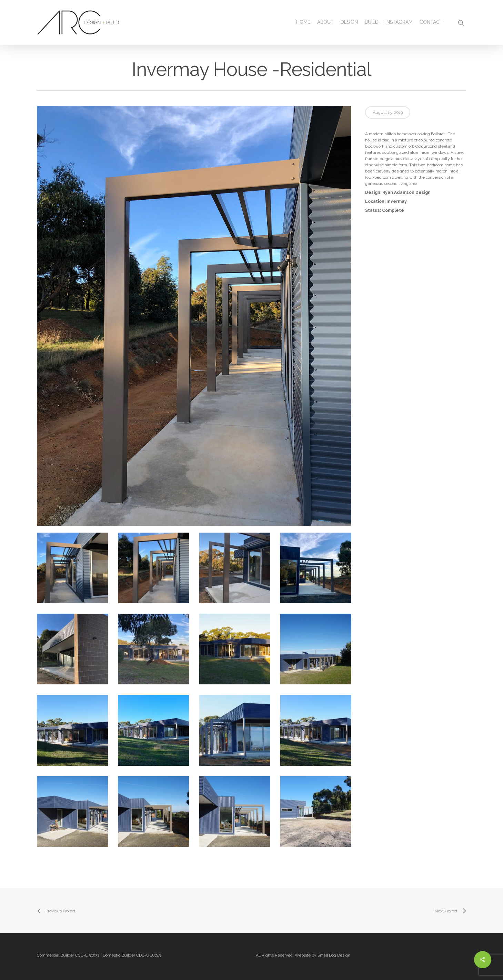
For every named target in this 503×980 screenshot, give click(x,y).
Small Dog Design (334, 955)
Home (303, 22)
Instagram (399, 22)
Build (372, 22)
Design (349, 22)
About (325, 22)
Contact (431, 22)
